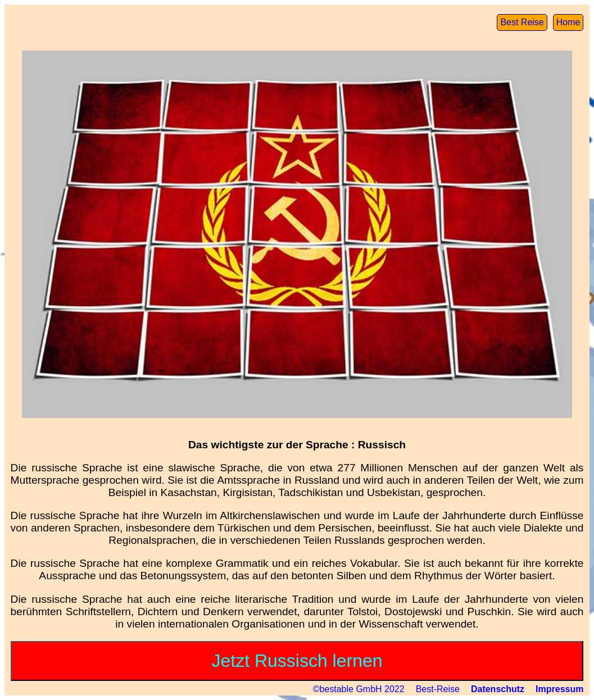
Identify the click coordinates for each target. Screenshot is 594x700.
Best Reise (522, 22)
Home (568, 22)
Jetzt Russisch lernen (297, 661)
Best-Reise (438, 689)
